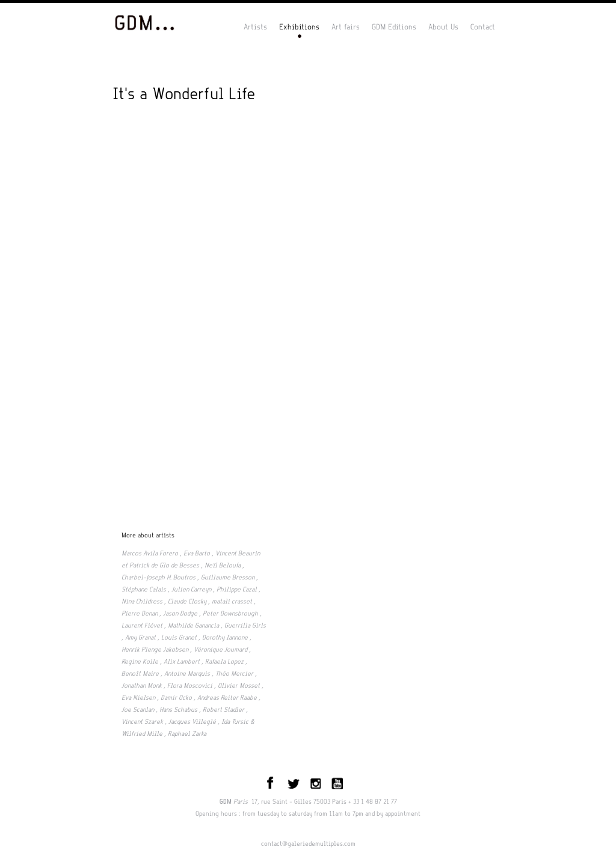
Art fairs (346, 27)
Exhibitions (299, 27)
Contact (483, 27)
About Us (443, 27)
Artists (255, 27)
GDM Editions (394, 27)
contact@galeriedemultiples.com (308, 844)
